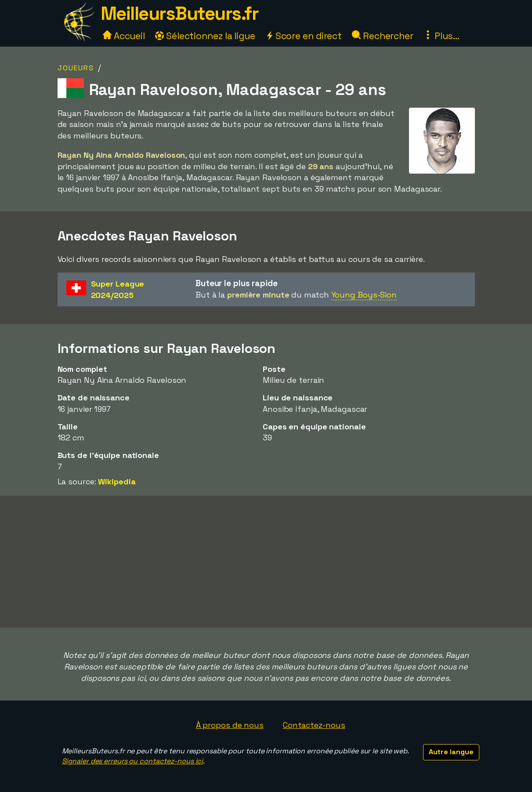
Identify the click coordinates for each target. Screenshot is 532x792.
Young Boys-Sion (364, 295)
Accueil (124, 36)
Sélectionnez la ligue (205, 36)
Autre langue (451, 752)
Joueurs (76, 68)
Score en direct (304, 36)
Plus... (442, 36)
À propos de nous (230, 725)
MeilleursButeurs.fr (180, 13)
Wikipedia (117, 481)
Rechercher (383, 36)
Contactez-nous (314, 725)
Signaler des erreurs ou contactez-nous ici (133, 761)
